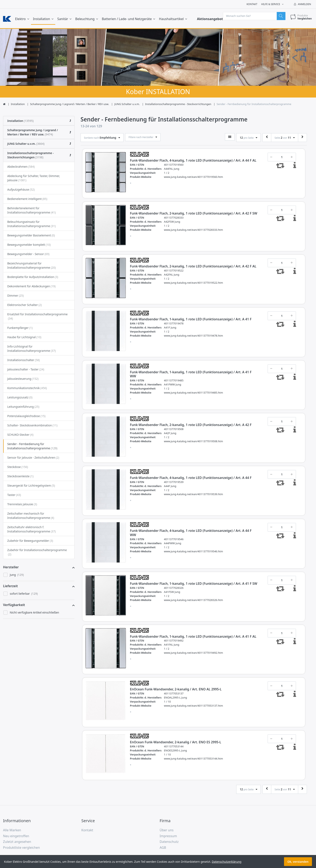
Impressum (168, 837)
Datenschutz (169, 842)
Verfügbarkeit (14, 605)
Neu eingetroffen (16, 837)
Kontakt (252, 4)
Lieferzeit (10, 587)
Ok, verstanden (298, 862)
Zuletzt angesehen (17, 842)
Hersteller (11, 568)
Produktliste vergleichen (21, 848)
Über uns (167, 831)
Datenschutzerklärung (227, 862)
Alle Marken (12, 831)
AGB (163, 848)
